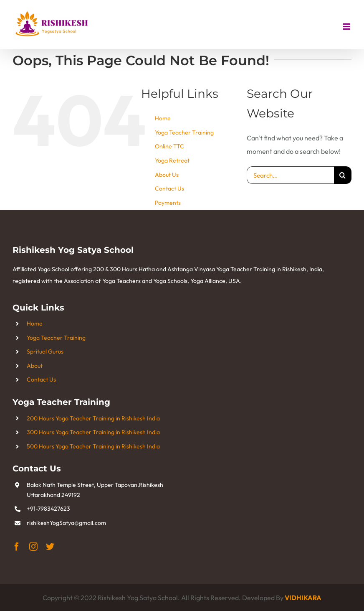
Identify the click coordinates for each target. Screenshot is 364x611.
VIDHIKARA (303, 598)
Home (163, 118)
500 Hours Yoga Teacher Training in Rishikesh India (93, 446)
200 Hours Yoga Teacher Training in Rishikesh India (93, 418)
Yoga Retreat (172, 160)
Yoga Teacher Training (184, 132)
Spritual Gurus (45, 351)
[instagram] (33, 547)
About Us (167, 175)
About (35, 366)
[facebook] (17, 547)
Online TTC (169, 146)
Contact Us (169, 188)
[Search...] (290, 175)
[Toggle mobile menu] (347, 27)
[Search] (343, 175)
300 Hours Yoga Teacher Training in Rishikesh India (93, 432)
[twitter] (50, 547)
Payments (168, 203)
